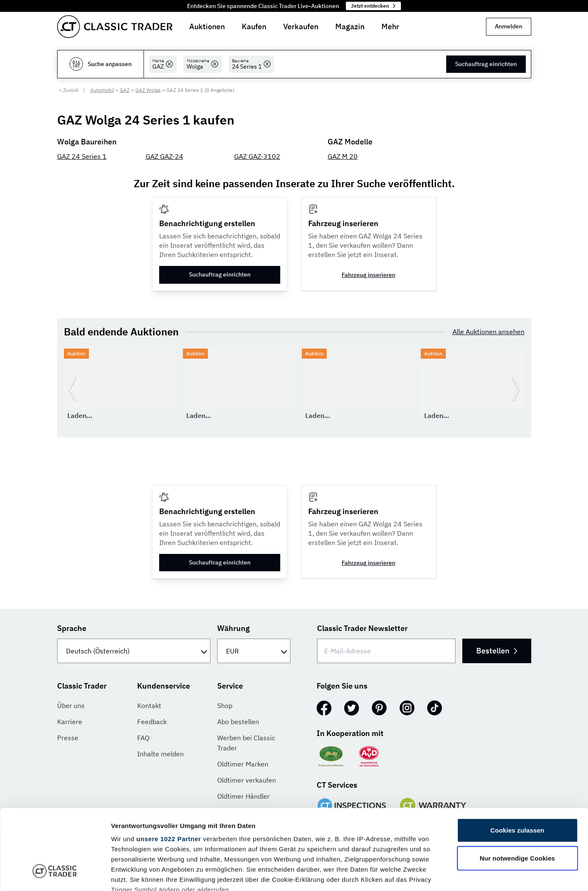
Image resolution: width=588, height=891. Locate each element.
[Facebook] (324, 708)
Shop (225, 706)
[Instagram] (407, 708)
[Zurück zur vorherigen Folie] (72, 389)
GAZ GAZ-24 (164, 156)
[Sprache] (134, 651)
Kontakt (149, 706)
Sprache (72, 628)
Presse (68, 738)
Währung (233, 628)
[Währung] (254, 651)
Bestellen (497, 651)
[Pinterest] (379, 708)
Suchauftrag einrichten (486, 64)
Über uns (71, 706)
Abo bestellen (238, 722)
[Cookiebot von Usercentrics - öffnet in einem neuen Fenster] (55, 874)
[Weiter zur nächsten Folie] (516, 389)
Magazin (350, 26)
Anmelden (509, 26)
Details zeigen (450, 874)
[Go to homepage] (115, 27)
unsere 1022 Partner (169, 770)
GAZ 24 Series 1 (82, 156)
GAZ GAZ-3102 (257, 156)
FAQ (143, 738)
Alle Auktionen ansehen (489, 332)
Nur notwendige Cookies (517, 789)
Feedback (152, 722)
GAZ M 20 (343, 156)
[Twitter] (352, 708)
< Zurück (69, 90)
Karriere (70, 722)
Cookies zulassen (517, 762)
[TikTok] (435, 708)
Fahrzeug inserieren (369, 275)
